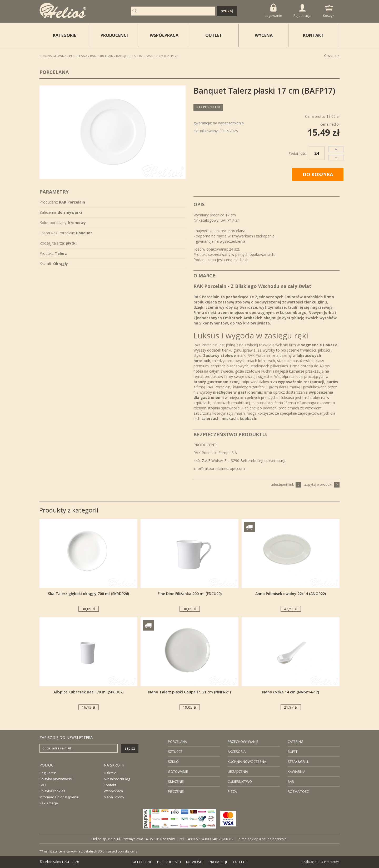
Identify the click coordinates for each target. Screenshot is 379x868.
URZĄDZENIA (238, 771)
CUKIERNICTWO (240, 781)
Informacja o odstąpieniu (59, 797)
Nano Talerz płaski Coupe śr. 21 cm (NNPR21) (189, 692)
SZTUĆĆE (175, 752)
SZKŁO (173, 762)
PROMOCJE (218, 862)
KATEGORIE (142, 862)
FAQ (43, 785)
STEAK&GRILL (298, 762)
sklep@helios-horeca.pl (269, 839)
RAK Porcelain (102, 56)
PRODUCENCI (114, 35)
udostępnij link (286, 484)
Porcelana (78, 56)
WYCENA (264, 35)
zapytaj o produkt (322, 484)
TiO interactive (329, 862)
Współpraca (113, 791)
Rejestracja (302, 11)
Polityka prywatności (56, 779)
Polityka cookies (52, 791)
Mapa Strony (114, 797)
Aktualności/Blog (117, 779)
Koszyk (329, 11)
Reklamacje (49, 803)
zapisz (130, 748)
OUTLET (214, 35)
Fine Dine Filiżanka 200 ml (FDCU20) (190, 594)
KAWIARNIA (296, 771)
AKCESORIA (237, 752)
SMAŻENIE (176, 781)
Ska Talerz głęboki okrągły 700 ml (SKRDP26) (88, 594)
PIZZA (232, 791)
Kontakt (110, 785)
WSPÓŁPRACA (164, 35)
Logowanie (273, 11)
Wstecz (331, 56)
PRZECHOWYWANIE (243, 742)
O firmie (110, 773)
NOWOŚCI (195, 862)
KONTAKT (313, 35)
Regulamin (48, 773)
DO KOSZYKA (318, 174)
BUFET (293, 752)
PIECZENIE (176, 791)
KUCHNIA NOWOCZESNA (247, 762)
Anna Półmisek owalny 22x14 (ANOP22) (291, 594)
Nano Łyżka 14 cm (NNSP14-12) (291, 692)
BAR (291, 781)
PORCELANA (177, 742)
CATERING (296, 742)
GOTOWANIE (178, 771)
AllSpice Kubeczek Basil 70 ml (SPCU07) (88, 692)
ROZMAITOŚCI (299, 791)
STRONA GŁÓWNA (53, 56)
